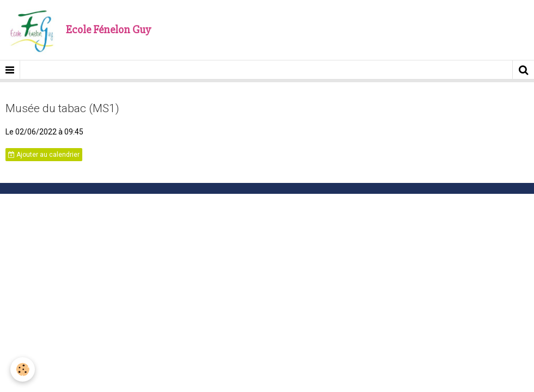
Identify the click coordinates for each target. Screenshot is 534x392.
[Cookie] (23, 369)
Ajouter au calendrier (44, 155)
